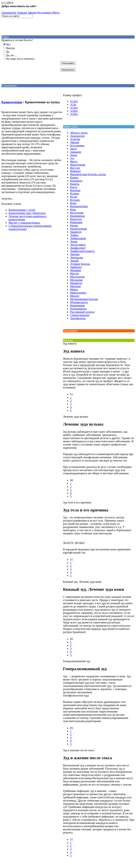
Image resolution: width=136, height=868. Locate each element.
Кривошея (76, 222)
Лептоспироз (78, 245)
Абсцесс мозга (79, 133)
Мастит (75, 273)
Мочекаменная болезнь (84, 299)
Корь (73, 209)
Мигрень (75, 286)
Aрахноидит (9, 13)
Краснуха (76, 219)
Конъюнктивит (79, 206)
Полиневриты (78, 309)
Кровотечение (12, 102)
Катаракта (76, 181)
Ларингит (76, 232)
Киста (74, 187)
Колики (75, 193)
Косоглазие (77, 213)
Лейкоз (74, 235)
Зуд (72, 158)
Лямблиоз (76, 267)
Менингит (76, 283)
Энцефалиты (78, 318)
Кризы (74, 225)
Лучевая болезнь (80, 264)
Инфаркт (75, 171)
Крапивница (77, 216)
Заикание (76, 152)
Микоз (74, 289)
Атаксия (22, 13)
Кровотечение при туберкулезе (27, 213)
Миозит (75, 296)
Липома (75, 254)
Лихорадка (77, 257)
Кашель (75, 184)
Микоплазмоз (78, 293)
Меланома (76, 280)
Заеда (73, 149)
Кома (73, 203)
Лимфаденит (78, 248)
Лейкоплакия (78, 238)
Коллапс (75, 200)
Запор (74, 155)
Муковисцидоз (79, 302)
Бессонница (44, 13)
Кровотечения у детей (22, 210)
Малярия (75, 270)
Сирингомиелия (80, 315)
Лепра (74, 241)
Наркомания (77, 305)
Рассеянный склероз (82, 312)
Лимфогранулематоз (82, 251)
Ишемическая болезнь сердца (88, 174)
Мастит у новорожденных (24, 223)
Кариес (74, 177)
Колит (74, 197)
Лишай (74, 261)
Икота (56, 13)
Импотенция (78, 165)
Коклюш (75, 190)
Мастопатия (77, 277)
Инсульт (75, 168)
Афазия (32, 13)
